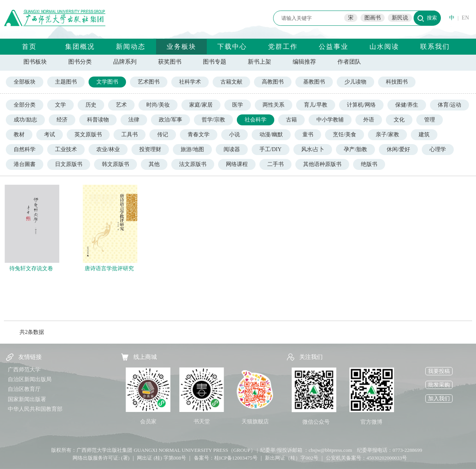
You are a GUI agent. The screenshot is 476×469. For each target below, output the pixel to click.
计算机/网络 (361, 105)
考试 (50, 135)
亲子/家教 (387, 135)
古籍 (291, 120)
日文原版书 (69, 164)
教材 (19, 135)
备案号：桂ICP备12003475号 (226, 458)
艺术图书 (149, 82)
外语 (369, 120)
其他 (154, 164)
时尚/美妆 (158, 105)
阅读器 (232, 149)
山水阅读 (384, 47)
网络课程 (237, 164)
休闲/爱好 (398, 149)
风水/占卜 (313, 149)
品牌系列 (125, 62)
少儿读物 (355, 82)
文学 (60, 105)
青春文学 (199, 135)
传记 (163, 135)
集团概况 (80, 47)
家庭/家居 (201, 105)
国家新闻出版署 (27, 399)
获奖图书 (170, 62)
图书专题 (215, 62)
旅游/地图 (192, 149)
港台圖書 (25, 164)
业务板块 (181, 47)
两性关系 (274, 105)
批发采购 (439, 385)
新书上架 (259, 62)
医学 (238, 105)
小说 (234, 135)
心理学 (438, 149)
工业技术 (66, 149)
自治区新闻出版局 (30, 379)
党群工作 (283, 47)
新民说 (400, 18)
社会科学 (256, 120)
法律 (134, 120)
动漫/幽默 (271, 135)
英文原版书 (88, 135)
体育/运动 (449, 105)
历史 (91, 105)
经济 (62, 120)
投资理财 (150, 149)
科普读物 (98, 120)
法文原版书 (193, 164)
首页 (29, 47)
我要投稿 (439, 371)
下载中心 (232, 47)
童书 (308, 135)
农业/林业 (108, 149)
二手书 (275, 164)
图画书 (373, 18)
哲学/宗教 (213, 120)
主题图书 (66, 82)
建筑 (424, 135)
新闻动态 (131, 47)
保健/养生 (407, 105)
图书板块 (35, 62)
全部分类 (25, 105)
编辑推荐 (304, 62)
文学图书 (107, 82)
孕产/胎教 (355, 149)
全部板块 (25, 82)
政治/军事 (171, 120)
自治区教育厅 (24, 389)
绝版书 (369, 164)
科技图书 (397, 82)
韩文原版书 (115, 164)
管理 (430, 120)
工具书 (130, 135)
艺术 (121, 105)
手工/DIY (271, 149)
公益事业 (334, 47)
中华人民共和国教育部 (35, 409)
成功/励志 (25, 120)
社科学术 (190, 82)
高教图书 (273, 82)
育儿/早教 (316, 105)
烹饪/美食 (345, 135)
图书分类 (80, 62)
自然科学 (25, 149)
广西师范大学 (24, 370)
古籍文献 (231, 82)
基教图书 (314, 82)
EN (465, 18)
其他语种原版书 (322, 164)
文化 (399, 120)
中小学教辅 (330, 120)
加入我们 (439, 399)
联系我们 (435, 47)
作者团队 (349, 62)
